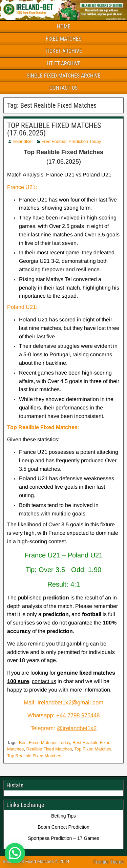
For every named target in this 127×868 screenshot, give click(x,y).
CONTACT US (63, 88)
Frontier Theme (109, 862)
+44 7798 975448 (78, 715)
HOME (64, 27)
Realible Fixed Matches (49, 749)
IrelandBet (23, 141)
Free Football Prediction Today (71, 141)
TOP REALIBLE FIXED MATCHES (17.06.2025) (54, 129)
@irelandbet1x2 (77, 728)
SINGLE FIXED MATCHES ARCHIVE (64, 76)
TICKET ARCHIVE (64, 51)
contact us (44, 681)
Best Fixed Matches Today (45, 743)
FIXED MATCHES (63, 39)
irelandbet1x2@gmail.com (70, 703)
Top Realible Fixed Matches (34, 756)
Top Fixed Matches (93, 749)
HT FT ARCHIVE (64, 63)
